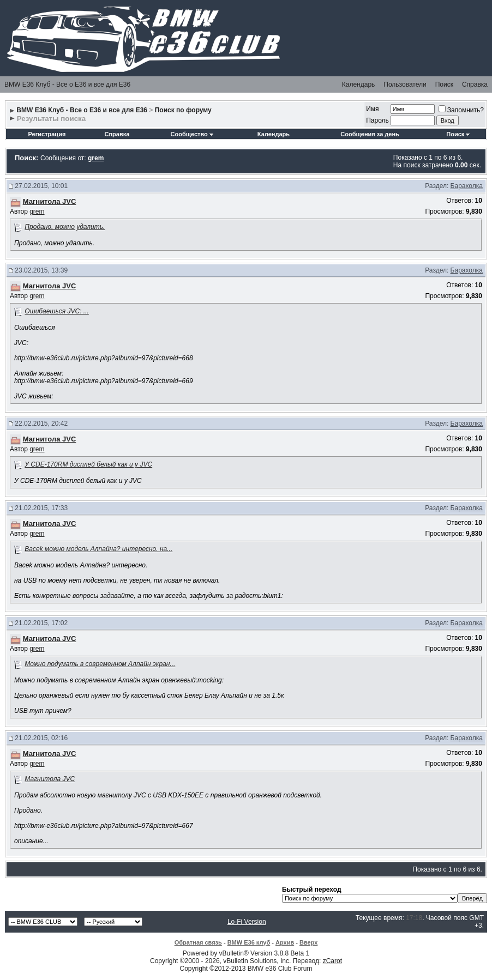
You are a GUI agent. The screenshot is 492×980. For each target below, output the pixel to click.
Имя (372, 109)
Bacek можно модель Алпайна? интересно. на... (98, 549)
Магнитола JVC (50, 779)
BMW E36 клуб (249, 942)
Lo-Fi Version (247, 922)
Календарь (359, 84)
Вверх (308, 942)
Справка (475, 84)
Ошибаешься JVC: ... (56, 311)
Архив (285, 942)
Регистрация (47, 134)
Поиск (444, 84)
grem (37, 211)
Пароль (377, 120)
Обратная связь (198, 942)
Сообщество (192, 134)
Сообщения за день (370, 134)
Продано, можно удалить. (65, 227)
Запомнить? (461, 110)
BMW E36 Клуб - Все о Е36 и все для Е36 (67, 84)
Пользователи (405, 84)
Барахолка (467, 186)
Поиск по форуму (183, 110)
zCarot (332, 961)
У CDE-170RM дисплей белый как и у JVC (88, 464)
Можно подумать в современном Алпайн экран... (100, 664)
